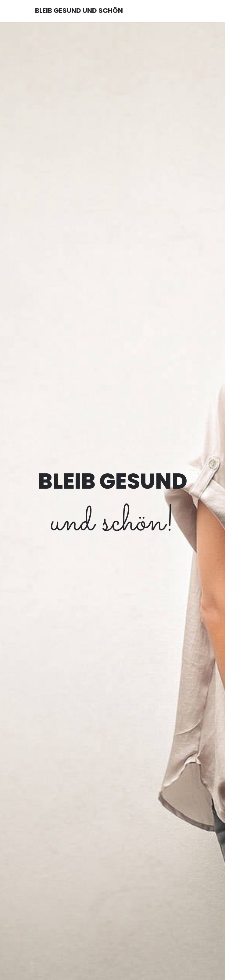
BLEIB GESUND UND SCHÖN (79, 11)
